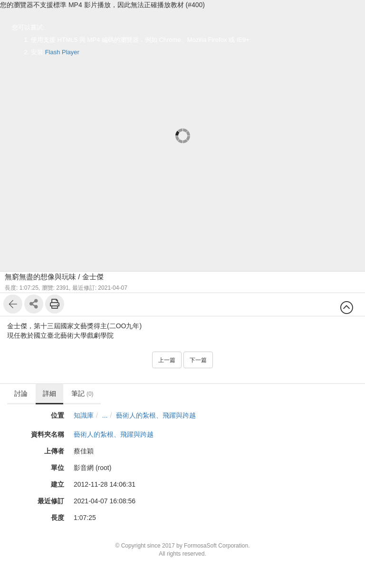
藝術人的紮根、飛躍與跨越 (156, 415)
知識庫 (84, 415)
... (105, 415)
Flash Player (62, 52)
